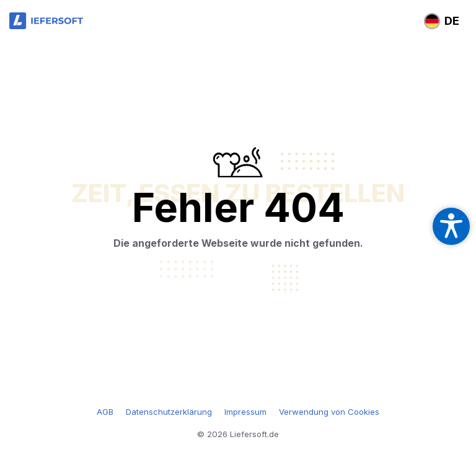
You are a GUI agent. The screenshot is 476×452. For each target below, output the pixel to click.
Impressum (245, 412)
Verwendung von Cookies (329, 412)
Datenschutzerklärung (169, 412)
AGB (105, 412)
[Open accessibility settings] (451, 226)
